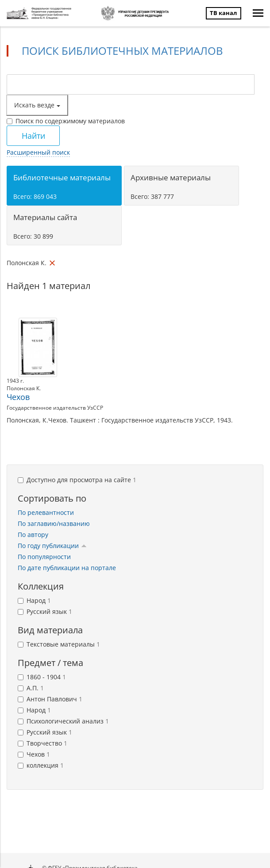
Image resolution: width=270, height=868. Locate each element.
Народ (34, 600)
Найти (33, 136)
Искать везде (37, 105)
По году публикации (52, 546)
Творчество (42, 743)
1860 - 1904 (42, 677)
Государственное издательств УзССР (55, 408)
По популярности (44, 557)
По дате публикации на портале (67, 568)
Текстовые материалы (59, 644)
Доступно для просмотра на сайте (77, 480)
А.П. (31, 688)
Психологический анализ (63, 721)
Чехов (18, 397)
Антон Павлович (50, 699)
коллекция (41, 765)
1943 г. (15, 381)
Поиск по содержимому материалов (66, 121)
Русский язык (45, 611)
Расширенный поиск (38, 152)
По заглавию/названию (54, 523)
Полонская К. (24, 388)
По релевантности (46, 512)
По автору (33, 535)
